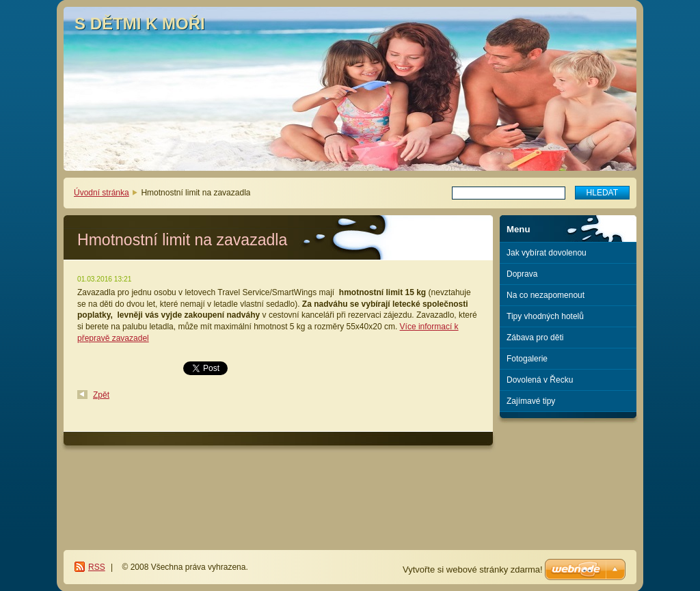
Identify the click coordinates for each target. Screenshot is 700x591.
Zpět (101, 395)
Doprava (522, 274)
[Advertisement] (568, 474)
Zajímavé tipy (531, 401)
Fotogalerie (527, 359)
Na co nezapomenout (546, 295)
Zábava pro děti (535, 338)
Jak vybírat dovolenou (547, 253)
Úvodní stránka (102, 193)
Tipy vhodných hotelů (545, 316)
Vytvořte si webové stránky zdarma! (473, 569)
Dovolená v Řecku (540, 380)
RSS (97, 567)
